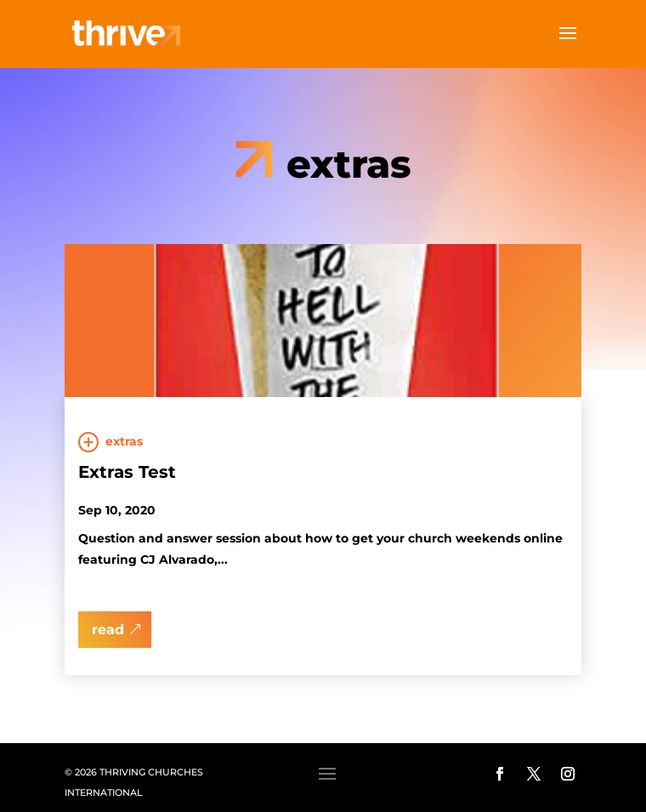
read (108, 630)
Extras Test (127, 472)
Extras (124, 441)
